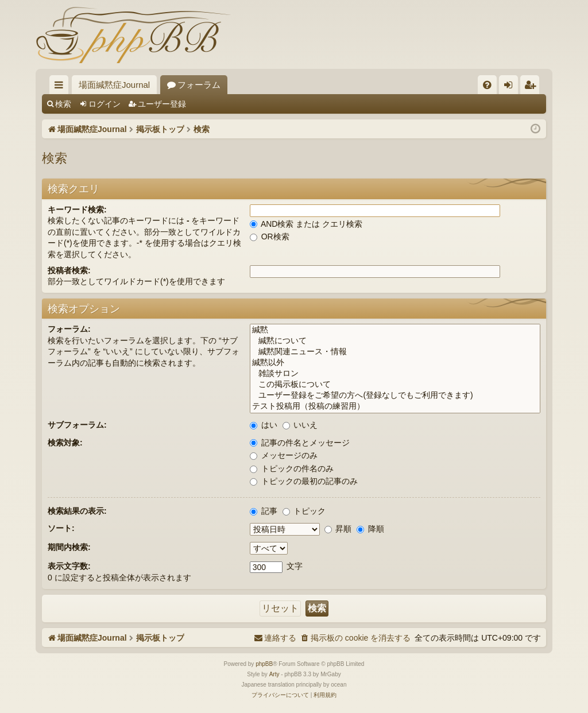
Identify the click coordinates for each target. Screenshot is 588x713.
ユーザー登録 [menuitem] (533, 87)
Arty (274, 674)
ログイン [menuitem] (511, 87)
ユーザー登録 (162, 104)
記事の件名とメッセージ (300, 443)
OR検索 (270, 237)
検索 (63, 104)
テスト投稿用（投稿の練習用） (395, 407)
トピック (304, 511)
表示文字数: (69, 566)
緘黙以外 (395, 363)
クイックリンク (61, 87)
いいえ (300, 425)
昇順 (338, 529)
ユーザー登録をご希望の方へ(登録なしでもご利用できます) (395, 396)
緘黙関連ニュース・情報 (395, 352)
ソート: (61, 528)
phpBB (264, 664)
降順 (370, 529)
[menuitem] (487, 85)
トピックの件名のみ (292, 468)
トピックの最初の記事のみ (304, 481)
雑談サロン (395, 374)
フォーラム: (69, 329)
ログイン (105, 104)
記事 (264, 511)
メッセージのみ (284, 455)
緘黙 (395, 330)
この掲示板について (395, 385)
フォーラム (199, 85)
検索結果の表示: (77, 511)
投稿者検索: (69, 270)
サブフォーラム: (77, 425)
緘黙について (395, 341)
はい (264, 425)
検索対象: (65, 443)
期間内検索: (69, 547)
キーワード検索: (77, 210)
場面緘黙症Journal (114, 85)
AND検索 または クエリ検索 (306, 224)
